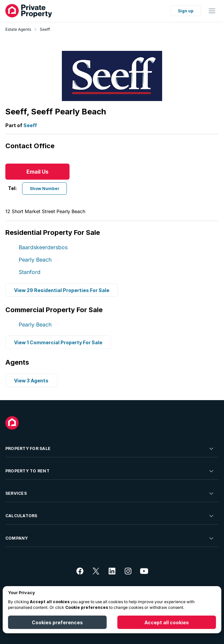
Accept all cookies (167, 622)
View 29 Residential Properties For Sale (62, 290)
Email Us (37, 172)
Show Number (45, 189)
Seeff (45, 29)
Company (110, 538)
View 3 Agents (31, 381)
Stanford (30, 272)
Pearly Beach (35, 260)
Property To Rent (110, 471)
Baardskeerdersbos (43, 247)
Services (110, 493)
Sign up (186, 11)
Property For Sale (110, 449)
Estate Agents (18, 29)
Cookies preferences (57, 622)
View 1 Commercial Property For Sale (58, 342)
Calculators (110, 516)
